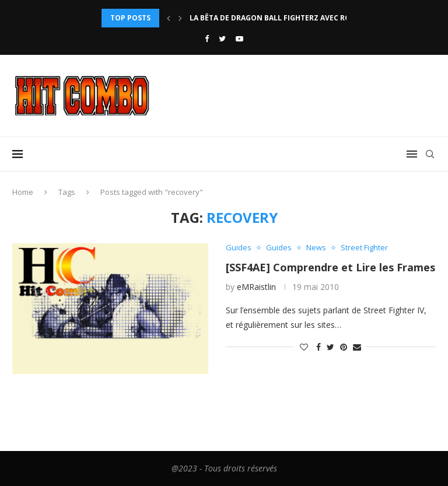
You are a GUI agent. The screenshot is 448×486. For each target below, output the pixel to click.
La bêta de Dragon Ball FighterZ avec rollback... (287, 18)
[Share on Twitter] (330, 347)
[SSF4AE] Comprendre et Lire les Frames (330, 267)
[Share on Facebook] (318, 347)
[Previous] (169, 18)
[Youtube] (239, 39)
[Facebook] (207, 39)
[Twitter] (222, 39)
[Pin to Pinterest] (344, 347)
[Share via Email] (357, 347)
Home (23, 192)
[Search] (430, 154)
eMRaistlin (256, 287)
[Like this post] (304, 347)
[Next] (180, 18)
